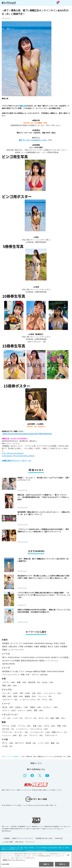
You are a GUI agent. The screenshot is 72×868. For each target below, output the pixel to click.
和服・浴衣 (10, 685)
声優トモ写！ (26, 675)
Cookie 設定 (59, 838)
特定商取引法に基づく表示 (44, 838)
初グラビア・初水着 (26, 743)
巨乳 (25, 693)
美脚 (7, 696)
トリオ (18, 718)
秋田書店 (6, 643)
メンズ (44, 743)
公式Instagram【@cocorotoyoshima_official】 (18, 456)
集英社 (5, 646)
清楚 (39, 710)
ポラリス (35, 675)
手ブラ (8, 743)
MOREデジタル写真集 (60, 657)
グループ (31, 718)
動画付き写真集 (40, 671)
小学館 (21, 646)
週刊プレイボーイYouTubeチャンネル (33, 140)
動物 (56, 743)
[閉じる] (68, 855)
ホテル (44, 718)
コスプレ (9, 682)
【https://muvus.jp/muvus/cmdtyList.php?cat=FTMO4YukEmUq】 (27, 434)
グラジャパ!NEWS (13, 757)
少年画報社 (29, 646)
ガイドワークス (16, 643)
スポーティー (10, 700)
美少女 (8, 707)
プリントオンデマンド (11, 675)
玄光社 (56, 643)
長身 (19, 696)
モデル (50, 726)
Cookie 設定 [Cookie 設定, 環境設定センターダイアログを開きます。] (5, 864)
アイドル (25, 726)
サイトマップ (30, 842)
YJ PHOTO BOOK (28, 657)
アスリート (36, 735)
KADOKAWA (28, 643)
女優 (38, 726)
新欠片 (51, 646)
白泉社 (57, 646)
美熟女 (36, 707)
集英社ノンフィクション (49, 661)
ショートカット (53, 693)
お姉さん (22, 707)
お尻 (37, 693)
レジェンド (10, 735)
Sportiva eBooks (9, 664)
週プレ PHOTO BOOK (11, 657)
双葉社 (5, 650)
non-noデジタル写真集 (11, 661)
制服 (22, 682)
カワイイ (10, 710)
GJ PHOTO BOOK (43, 657)
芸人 (23, 735)
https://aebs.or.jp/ (6, 831)
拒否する (62, 864)
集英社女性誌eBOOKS (30, 661)
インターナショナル (30, 700)
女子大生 (9, 729)
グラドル (10, 726)
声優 (62, 726)
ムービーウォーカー (16, 650)
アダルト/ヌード (51, 735)
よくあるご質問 (8, 842)
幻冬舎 (62, 643)
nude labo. (44, 675)
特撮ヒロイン (60, 732)
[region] (36, 860)
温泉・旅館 (58, 718)
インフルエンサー (40, 732)
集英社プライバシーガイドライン (23, 838)
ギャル (48, 700)
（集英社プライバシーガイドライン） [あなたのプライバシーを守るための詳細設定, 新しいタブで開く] (14, 860)
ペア (7, 718)
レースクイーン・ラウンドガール (33, 729)
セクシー (25, 710)
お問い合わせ (19, 842)
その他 (8, 746)
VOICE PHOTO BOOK (55, 671)
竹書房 (36, 646)
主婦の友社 (13, 646)
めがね (48, 682)
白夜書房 (64, 646)
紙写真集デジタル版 (10, 671)
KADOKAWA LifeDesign (44, 643)
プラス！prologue (26, 671)
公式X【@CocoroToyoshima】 (13, 453)
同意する (46, 864)
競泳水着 (35, 682)
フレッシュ (45, 696)
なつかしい (51, 707)
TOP (3, 757)
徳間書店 (44, 646)
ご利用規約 (6, 838)
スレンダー (11, 693)
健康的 (31, 696)
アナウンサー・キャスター (16, 732)
